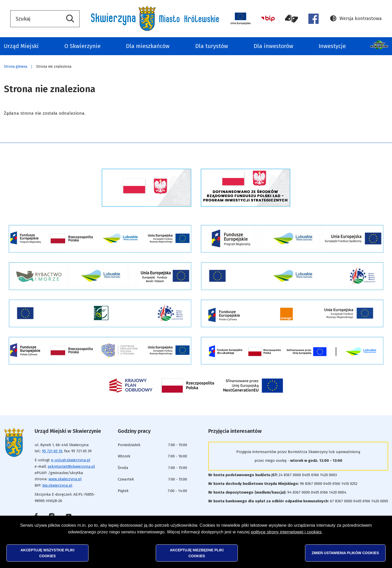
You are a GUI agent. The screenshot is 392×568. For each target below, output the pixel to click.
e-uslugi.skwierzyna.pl (71, 460)
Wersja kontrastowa (356, 19)
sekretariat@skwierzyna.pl (71, 466)
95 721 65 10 (52, 451)
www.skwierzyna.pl (65, 479)
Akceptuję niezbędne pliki (197, 553)
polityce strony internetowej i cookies (286, 532)
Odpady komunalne (380, 46)
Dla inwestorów (273, 46)
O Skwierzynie (82, 46)
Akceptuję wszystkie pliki (47, 553)
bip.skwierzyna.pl (57, 485)
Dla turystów (212, 46)
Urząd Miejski (21, 46)
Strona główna (16, 67)
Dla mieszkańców (148, 46)
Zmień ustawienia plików (345, 553)
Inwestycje (332, 46)
